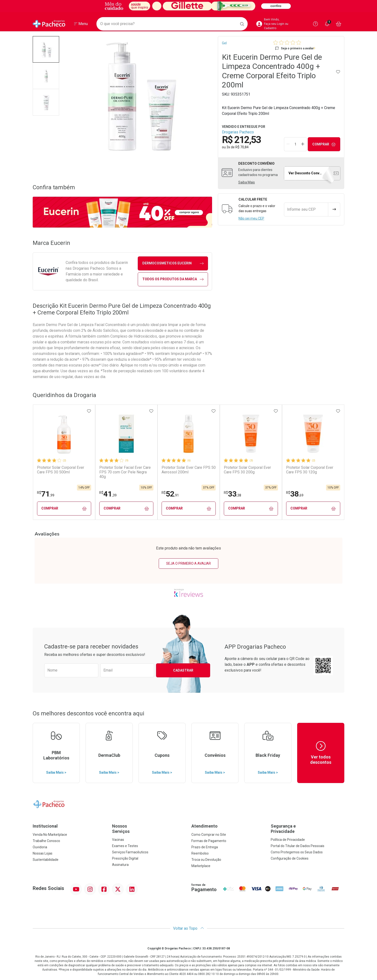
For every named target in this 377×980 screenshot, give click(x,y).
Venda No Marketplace (50, 835)
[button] (46, 49)
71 (46, 494)
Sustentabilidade (46, 860)
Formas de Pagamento (209, 841)
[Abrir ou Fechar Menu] (81, 24)
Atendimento (204, 826)
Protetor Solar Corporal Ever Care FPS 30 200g (247, 470)
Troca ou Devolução (206, 860)
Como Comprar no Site (209, 835)
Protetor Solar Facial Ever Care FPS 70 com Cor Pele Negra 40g (125, 472)
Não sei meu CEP (251, 218)
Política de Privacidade (288, 840)
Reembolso (200, 853)
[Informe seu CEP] (306, 209)
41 (108, 494)
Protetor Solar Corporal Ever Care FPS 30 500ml (61, 470)
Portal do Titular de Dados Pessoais (298, 846)
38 (295, 494)
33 (232, 494)
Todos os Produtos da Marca (173, 279)
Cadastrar (183, 670)
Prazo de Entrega (205, 847)
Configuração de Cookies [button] (290, 858)
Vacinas (118, 840)
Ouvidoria (40, 847)
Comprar (324, 144)
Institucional (45, 826)
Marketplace (201, 866)
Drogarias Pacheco (238, 132)
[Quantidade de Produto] (295, 144)
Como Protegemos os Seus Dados (297, 852)
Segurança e (308, 829)
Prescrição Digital (125, 858)
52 (170, 494)
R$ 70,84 (242, 147)
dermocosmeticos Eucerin (173, 263)
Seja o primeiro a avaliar (188, 563)
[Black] (188, 6)
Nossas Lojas (43, 853)
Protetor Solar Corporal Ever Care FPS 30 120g (310, 470)
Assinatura (120, 865)
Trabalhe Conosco (46, 841)
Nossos (149, 829)
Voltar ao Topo (189, 928)
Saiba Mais (247, 182)
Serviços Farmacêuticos (130, 852)
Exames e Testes (125, 846)
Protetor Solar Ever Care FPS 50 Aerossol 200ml (189, 470)
